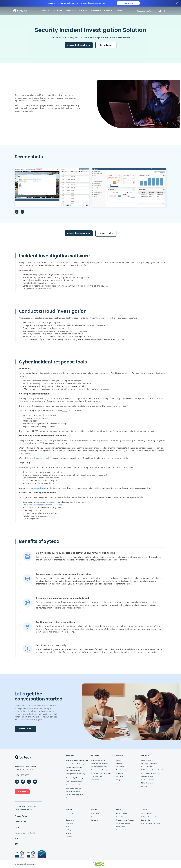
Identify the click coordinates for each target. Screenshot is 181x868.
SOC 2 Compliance (147, 767)
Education (119, 773)
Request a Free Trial (145, 11)
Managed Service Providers (125, 820)
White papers (71, 830)
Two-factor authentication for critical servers (42, 505)
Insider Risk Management (99, 763)
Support (108, 11)
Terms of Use (20, 822)
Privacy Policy (21, 816)
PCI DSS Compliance (148, 780)
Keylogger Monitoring (73, 791)
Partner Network (122, 814)
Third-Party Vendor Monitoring (101, 773)
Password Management (74, 767)
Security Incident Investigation (101, 770)
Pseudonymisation (72, 798)
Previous (17, 212)
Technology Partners (123, 823)
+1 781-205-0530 (22, 775)
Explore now (128, 3)
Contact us (95, 820)
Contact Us (22, 792)
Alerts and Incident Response (76, 785)
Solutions (58, 11)
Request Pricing (106, 233)
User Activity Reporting (74, 788)
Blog (68, 827)
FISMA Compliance (147, 783)
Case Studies (70, 814)
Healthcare (120, 763)
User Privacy (95, 780)
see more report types (36, 488)
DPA (16, 844)
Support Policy (146, 820)
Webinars (69, 833)
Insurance (119, 776)
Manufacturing (121, 770)
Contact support (146, 814)
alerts (65, 411)
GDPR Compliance (147, 776)
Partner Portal (121, 827)
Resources (71, 11)
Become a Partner (122, 830)
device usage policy (42, 458)
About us (94, 817)
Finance (119, 760)
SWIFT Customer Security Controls (152, 770)
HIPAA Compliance (147, 760)
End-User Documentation (149, 817)
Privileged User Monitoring (75, 764)
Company (96, 11)
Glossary (69, 836)
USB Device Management (75, 795)
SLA (16, 838)
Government (120, 767)
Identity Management (73, 770)
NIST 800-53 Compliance (149, 763)
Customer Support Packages (150, 823)
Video (68, 817)
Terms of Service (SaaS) (25, 833)
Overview (144, 786)
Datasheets (70, 820)
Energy (119, 780)
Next (22, 212)
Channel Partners (122, 817)
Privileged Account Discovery (76, 774)
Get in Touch (106, 45)
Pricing (119, 11)
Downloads (70, 823)
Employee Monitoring (98, 760)
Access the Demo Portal (79, 45)
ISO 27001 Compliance (149, 773)
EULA (17, 827)
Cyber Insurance (97, 776)
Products (45, 11)
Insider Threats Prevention (100, 767)
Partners (83, 11)
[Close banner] (177, 3)
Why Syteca (95, 814)
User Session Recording (74, 782)
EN (165, 11)
